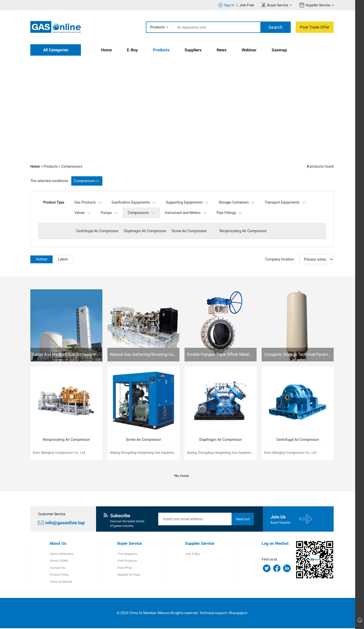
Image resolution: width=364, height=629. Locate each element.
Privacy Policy (59, 575)
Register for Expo (129, 575)
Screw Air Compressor (188, 231)
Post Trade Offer (315, 27)
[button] (291, 150)
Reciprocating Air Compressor (242, 231)
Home (106, 50)
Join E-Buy (192, 554)
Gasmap (279, 50)
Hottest (41, 259)
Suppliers (193, 50)
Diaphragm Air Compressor (145, 231)
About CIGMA (59, 561)
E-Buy (132, 50)
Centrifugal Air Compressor (97, 231)
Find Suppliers (127, 554)
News (222, 50)
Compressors (72, 166)
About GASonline (61, 554)
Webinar (249, 50)
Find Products (127, 561)
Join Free (247, 5)
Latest (63, 259)
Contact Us (57, 568)
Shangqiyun (238, 614)
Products (157, 27)
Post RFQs (124, 568)
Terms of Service (61, 582)
